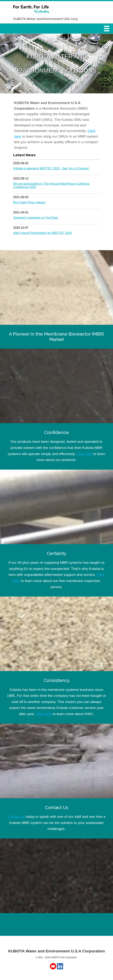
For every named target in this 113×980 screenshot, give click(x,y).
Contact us (16, 817)
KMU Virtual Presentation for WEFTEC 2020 (43, 233)
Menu (108, 30)
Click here (84, 454)
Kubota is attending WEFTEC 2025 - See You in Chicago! (51, 168)
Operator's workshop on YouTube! (36, 218)
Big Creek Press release (29, 202)
